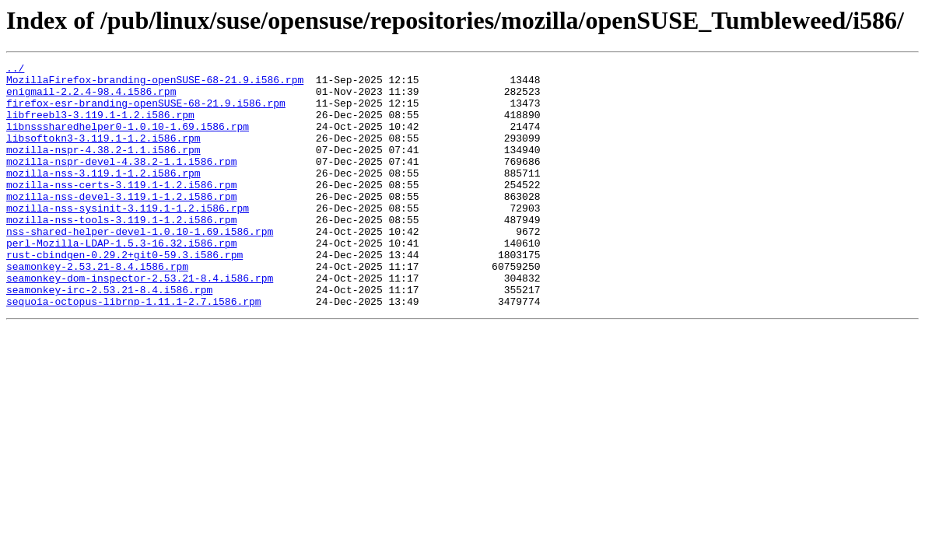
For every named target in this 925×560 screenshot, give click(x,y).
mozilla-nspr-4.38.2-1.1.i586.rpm (103, 168)
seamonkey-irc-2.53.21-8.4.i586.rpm (109, 336)
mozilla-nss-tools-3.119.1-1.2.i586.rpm (121, 252)
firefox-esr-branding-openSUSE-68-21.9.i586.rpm (146, 112)
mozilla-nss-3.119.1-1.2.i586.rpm (103, 196)
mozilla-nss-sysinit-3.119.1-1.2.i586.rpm (128, 238)
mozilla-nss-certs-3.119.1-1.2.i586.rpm (121, 210)
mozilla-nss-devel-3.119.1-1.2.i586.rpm (121, 224)
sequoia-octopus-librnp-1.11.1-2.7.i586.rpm (134, 350)
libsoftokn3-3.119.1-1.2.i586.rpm (103, 154)
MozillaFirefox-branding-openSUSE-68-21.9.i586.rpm (155, 84)
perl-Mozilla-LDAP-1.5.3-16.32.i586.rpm (121, 280)
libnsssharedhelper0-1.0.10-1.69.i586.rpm (128, 140)
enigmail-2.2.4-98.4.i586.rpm (91, 98)
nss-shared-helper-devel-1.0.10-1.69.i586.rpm (140, 266)
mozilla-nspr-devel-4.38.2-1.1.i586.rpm (121, 182)
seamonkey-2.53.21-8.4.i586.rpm (97, 308)
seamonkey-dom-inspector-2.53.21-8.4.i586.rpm (140, 322)
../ (15, 70)
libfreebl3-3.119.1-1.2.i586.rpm (100, 126)
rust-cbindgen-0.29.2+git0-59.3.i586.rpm (124, 294)
